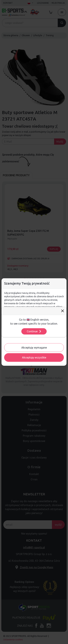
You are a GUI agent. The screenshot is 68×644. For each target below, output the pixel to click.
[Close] (63, 311)
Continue (34, 331)
